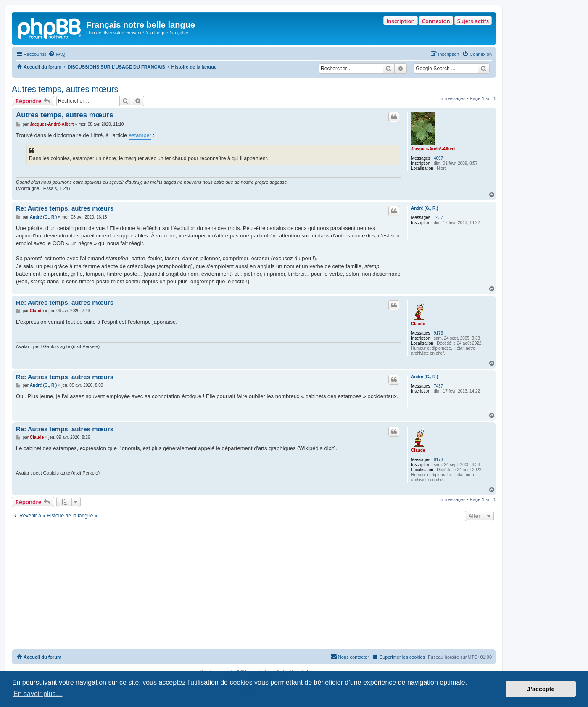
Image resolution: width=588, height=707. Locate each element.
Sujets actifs (473, 21)
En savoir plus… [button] (38, 694)
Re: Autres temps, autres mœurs (65, 208)
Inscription (400, 21)
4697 (438, 158)
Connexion (436, 21)
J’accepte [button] (541, 689)
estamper (140, 135)
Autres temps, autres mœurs (65, 89)
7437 (438, 218)
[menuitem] (57, 54)
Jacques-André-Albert (433, 149)
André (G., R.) (425, 208)
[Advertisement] (254, 586)
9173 (438, 333)
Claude (418, 324)
